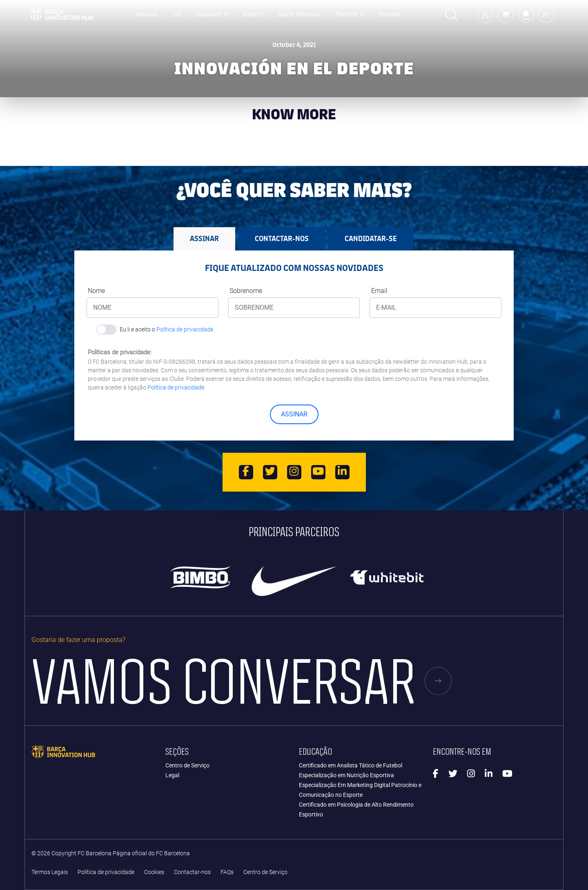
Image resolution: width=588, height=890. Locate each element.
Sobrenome (246, 291)
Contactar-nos (192, 872)
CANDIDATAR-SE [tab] (371, 239)
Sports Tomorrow (299, 15)
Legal (172, 775)
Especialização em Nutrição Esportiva (346, 775)
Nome (96, 291)
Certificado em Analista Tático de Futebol (351, 765)
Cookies (154, 872)
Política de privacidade (106, 872)
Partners (390, 15)
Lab (177, 15)
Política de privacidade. (185, 329)
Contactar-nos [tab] (282, 239)
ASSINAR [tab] (204, 239)
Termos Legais (50, 872)
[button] (506, 15)
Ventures (146, 15)
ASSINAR (294, 414)
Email (379, 291)
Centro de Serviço (187, 765)
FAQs (227, 872)
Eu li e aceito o (167, 329)
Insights (253, 15)
